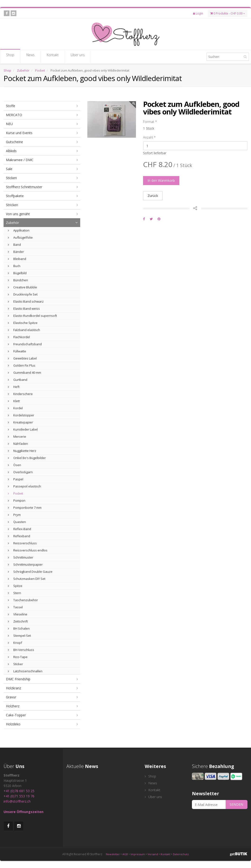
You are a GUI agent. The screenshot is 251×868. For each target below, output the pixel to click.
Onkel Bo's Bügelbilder (27, 458)
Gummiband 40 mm (24, 373)
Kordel (15, 408)
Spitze (15, 586)
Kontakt (53, 56)
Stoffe (11, 106)
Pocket (40, 70)
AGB (125, 854)
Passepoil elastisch (24, 486)
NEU (9, 124)
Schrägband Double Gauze (30, 572)
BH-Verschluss (21, 650)
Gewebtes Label (22, 358)
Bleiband (17, 259)
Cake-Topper (16, 715)
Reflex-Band (19, 529)
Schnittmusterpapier (25, 564)
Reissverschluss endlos (28, 550)
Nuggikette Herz (22, 451)
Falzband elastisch (24, 330)
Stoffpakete (15, 196)
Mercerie (17, 436)
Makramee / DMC (20, 160)
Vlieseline (18, 614)
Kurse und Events (19, 133)
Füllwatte (17, 351)
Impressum (138, 854)
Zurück (153, 196)
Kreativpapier (20, 422)
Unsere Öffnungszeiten (23, 812)
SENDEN (236, 804)
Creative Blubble (22, 287)
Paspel (16, 479)
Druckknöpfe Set (23, 294)
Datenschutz (181, 854)
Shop (10, 56)
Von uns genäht (18, 214)
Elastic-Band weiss (24, 309)
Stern (14, 593)
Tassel (15, 607)
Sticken (11, 178)
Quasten (17, 522)
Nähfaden (18, 444)
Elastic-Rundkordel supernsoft (32, 316)
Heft (14, 387)
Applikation (19, 230)
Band (14, 245)
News (30, 56)
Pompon (17, 500)
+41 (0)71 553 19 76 (19, 796)
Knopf (15, 643)
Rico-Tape (18, 657)
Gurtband (18, 380)
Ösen (14, 465)
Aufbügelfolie (20, 237)
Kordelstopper (21, 415)
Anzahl (149, 137)
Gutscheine (14, 142)
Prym (14, 515)
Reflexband (19, 536)
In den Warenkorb (161, 180)
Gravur (11, 697)
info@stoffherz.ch (17, 801)
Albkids (11, 151)
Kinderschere (20, 394)
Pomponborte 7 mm (25, 508)
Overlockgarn (20, 472)
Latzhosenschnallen (25, 671)
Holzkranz (14, 688)
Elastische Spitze (23, 323)
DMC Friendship (18, 679)
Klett (14, 401)
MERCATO (14, 115)
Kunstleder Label (23, 429)
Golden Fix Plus (22, 365)
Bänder (16, 252)
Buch (14, 266)
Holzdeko (13, 724)
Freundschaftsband (25, 344)
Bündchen (18, 280)
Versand (153, 854)
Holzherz (13, 706)
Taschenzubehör (23, 600)
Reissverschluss (22, 543)
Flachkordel (19, 337)
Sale (9, 169)
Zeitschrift (18, 621)
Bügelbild (17, 273)
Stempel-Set (19, 636)
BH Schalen (19, 628)
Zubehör (23, 70)
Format (150, 122)
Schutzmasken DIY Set (27, 579)
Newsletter (113, 854)
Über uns (78, 56)
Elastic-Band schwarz (26, 301)
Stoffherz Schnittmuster (24, 187)
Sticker (15, 664)
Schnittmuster (21, 557)
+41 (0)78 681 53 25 (19, 791)
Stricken (12, 205)
